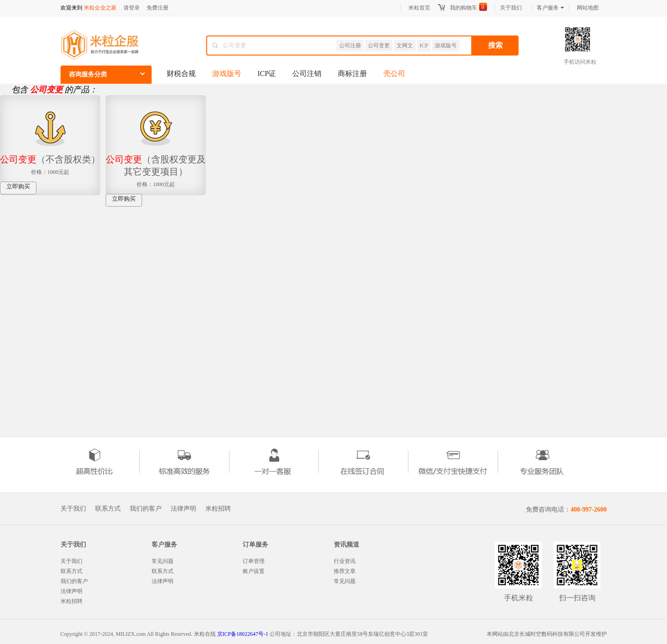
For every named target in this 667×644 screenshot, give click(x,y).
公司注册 (350, 46)
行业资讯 (345, 561)
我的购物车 (463, 8)
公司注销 (307, 74)
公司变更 (379, 46)
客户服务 (550, 8)
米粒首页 (419, 8)
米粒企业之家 (100, 8)
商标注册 (352, 74)
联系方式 (108, 509)
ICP (424, 46)
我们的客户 (146, 509)
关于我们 (511, 8)
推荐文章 (345, 571)
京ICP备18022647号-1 (243, 634)
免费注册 (158, 8)
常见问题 (163, 561)
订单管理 (254, 561)
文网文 (405, 46)
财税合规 (181, 74)
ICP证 (267, 74)
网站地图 (588, 8)
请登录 (132, 8)
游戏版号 (446, 46)
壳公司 (394, 74)
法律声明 (183, 509)
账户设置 (254, 571)
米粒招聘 (218, 509)
